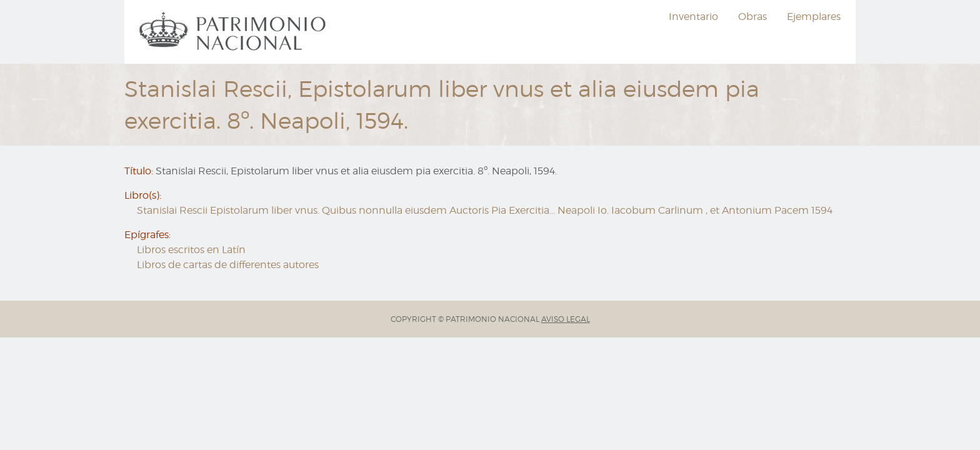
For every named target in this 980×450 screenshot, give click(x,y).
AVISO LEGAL (566, 319)
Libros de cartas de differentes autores (228, 265)
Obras (752, 17)
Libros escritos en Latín (191, 250)
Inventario (693, 17)
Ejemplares (814, 17)
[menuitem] (234, 32)
